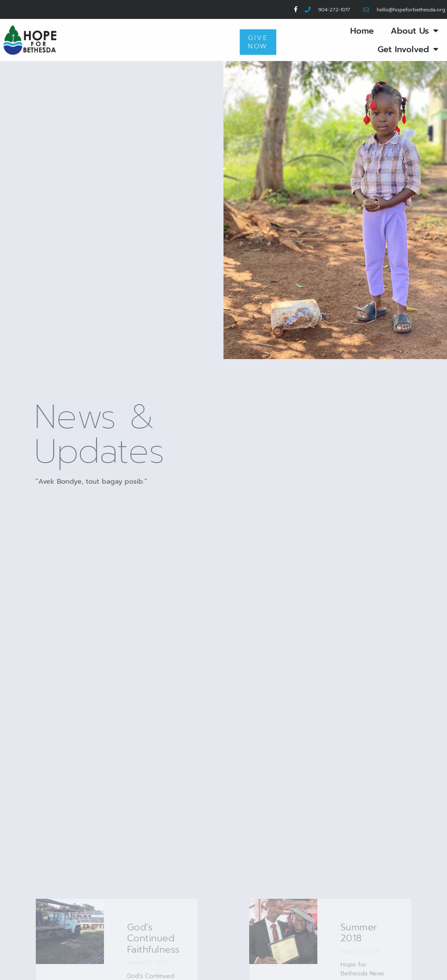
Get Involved (408, 49)
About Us (415, 31)
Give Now (258, 42)
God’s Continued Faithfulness (154, 938)
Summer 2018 (359, 933)
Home (362, 31)
